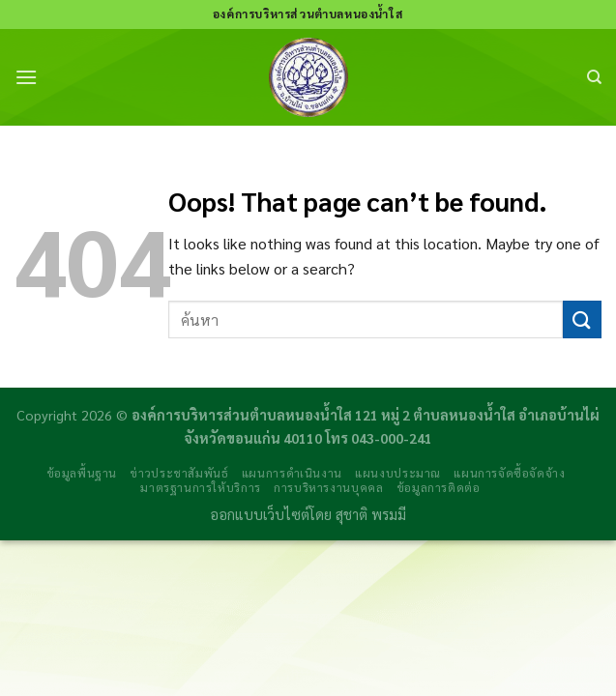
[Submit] (582, 319)
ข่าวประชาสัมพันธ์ (179, 473)
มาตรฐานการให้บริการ (200, 487)
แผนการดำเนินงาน (292, 473)
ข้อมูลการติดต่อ (439, 487)
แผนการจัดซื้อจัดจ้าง (509, 473)
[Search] (594, 77)
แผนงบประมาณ (398, 473)
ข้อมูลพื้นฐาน (82, 473)
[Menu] (26, 77)
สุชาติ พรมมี (371, 514)
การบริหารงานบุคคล (328, 487)
